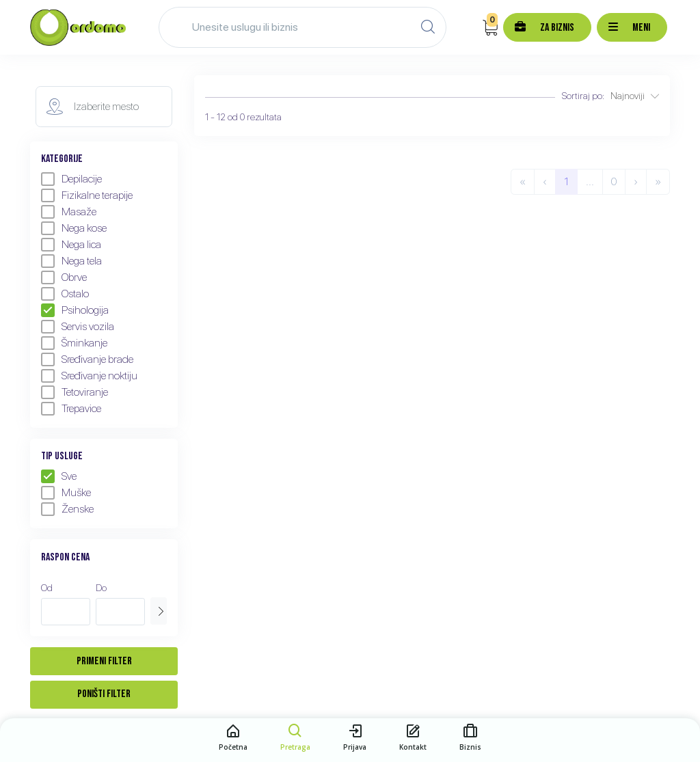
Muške (66, 493)
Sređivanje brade (87, 359)
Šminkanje (74, 343)
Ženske (67, 509)
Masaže (69, 212)
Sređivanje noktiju (89, 376)
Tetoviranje (75, 392)
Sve (59, 476)
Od (47, 588)
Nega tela (71, 261)
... (590, 181)
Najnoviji (635, 96)
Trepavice (71, 409)
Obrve (64, 277)
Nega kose (74, 228)
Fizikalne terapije (87, 195)
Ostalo (65, 294)
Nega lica (71, 245)
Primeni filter (104, 661)
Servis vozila (78, 327)
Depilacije (71, 179)
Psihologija (75, 310)
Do (101, 588)
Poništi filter (104, 694)
